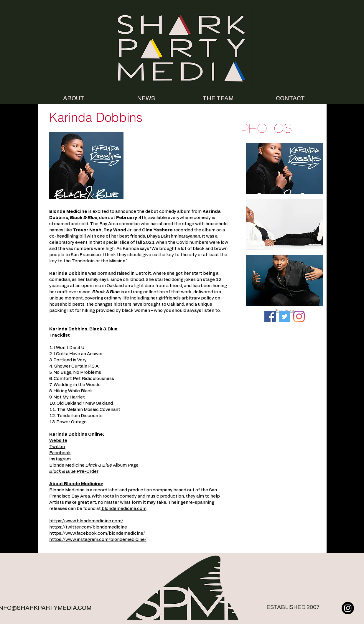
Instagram (60, 459)
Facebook (60, 453)
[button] (285, 168)
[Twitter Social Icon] (285, 316)
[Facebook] (270, 316)
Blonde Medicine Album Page (94, 465)
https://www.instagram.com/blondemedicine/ (98, 540)
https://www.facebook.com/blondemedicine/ (97, 533)
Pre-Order (74, 471)
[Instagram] (299, 316)
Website (58, 441)
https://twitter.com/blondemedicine (88, 527)
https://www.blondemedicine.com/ (86, 521)
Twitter (57, 447)
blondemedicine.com (124, 509)
